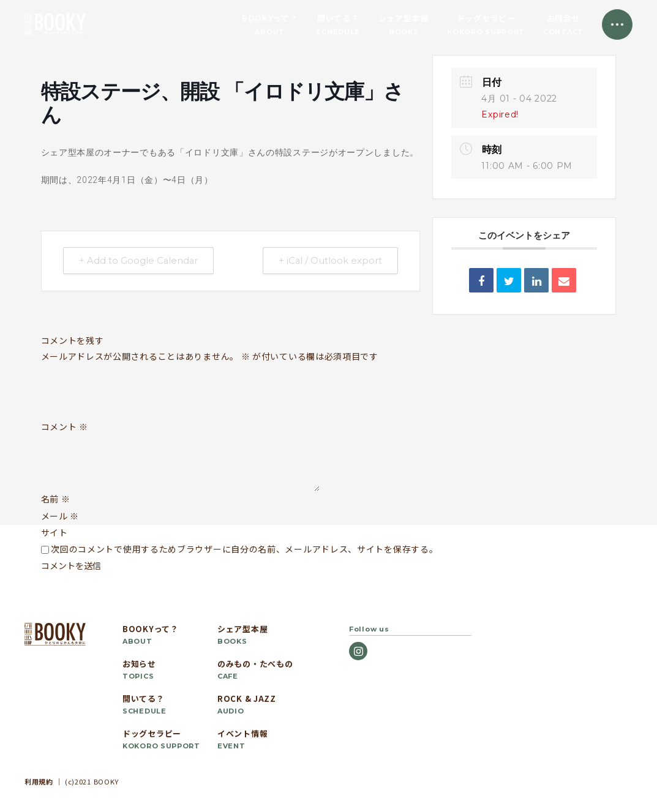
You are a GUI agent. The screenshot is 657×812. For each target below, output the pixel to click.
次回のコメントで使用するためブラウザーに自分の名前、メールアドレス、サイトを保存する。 (244, 549)
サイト (54, 532)
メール (60, 516)
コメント (65, 427)
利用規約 (39, 781)
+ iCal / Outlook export (328, 261)
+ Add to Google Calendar (141, 261)
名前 (56, 499)
